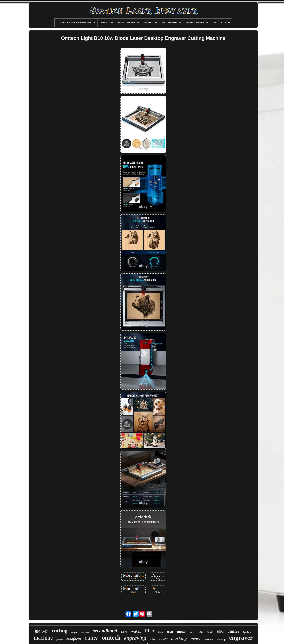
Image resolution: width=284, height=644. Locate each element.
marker (41, 631)
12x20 (163, 639)
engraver (241, 638)
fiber (150, 631)
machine (43, 638)
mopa (74, 632)
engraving (135, 638)
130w (124, 632)
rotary (195, 639)
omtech (111, 638)
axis (170, 631)
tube (153, 639)
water (136, 631)
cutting (59, 631)
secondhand (105, 631)
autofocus (74, 639)
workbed (209, 640)
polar (210, 632)
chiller (234, 631)
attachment (85, 633)
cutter (92, 638)
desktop (221, 639)
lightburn (247, 632)
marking (179, 638)
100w (220, 632)
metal (181, 632)
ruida (200, 632)
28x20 (192, 633)
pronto (60, 640)
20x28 (161, 632)
